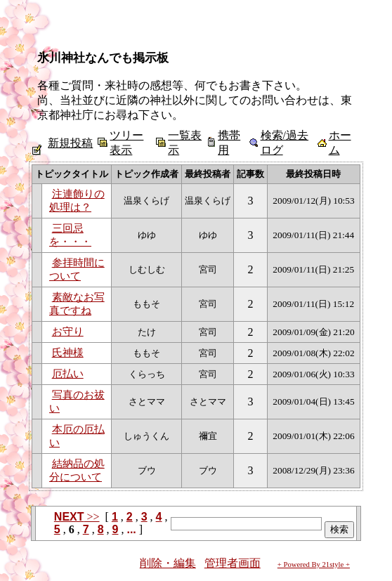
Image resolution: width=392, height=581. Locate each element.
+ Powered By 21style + (314, 564)
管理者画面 (233, 563)
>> (77, 517)
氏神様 (68, 353)
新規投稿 (70, 143)
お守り (68, 332)
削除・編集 (168, 563)
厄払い (68, 374)
